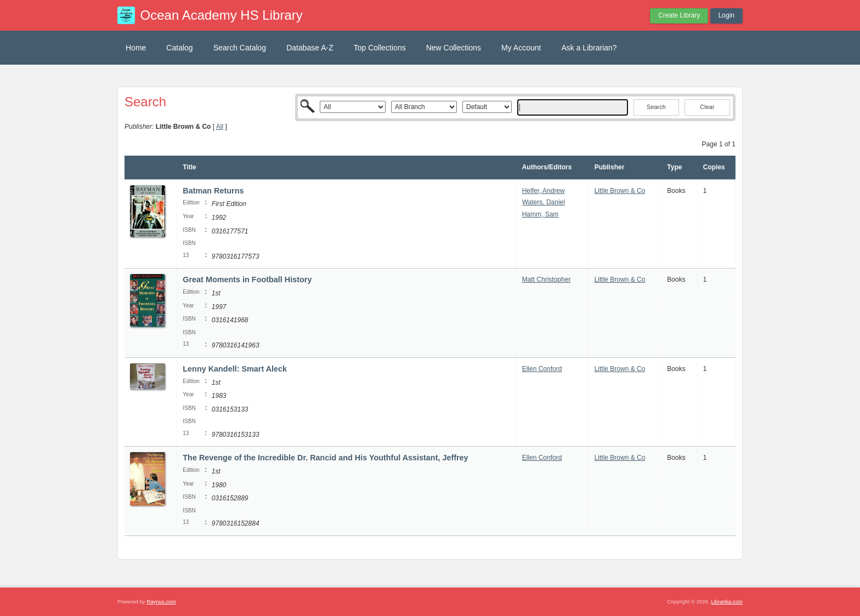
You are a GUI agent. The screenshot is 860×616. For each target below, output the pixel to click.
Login (726, 15)
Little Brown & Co (620, 191)
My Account (521, 48)
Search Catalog (240, 48)
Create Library (679, 15)
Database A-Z (310, 48)
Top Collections (380, 48)
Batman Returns (213, 191)
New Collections (454, 48)
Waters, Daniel (544, 202)
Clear (707, 107)
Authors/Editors (547, 167)
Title (189, 167)
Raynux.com (161, 601)
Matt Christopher (547, 280)
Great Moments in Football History (247, 280)
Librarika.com (727, 601)
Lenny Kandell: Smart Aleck (235, 369)
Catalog (179, 48)
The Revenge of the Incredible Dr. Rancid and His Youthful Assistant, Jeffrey (325, 458)
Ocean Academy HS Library (222, 15)
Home (136, 48)
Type (674, 167)
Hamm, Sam (541, 214)
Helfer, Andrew (544, 191)
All (220, 127)
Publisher (610, 167)
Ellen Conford (542, 369)
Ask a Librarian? (589, 48)
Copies (714, 167)
